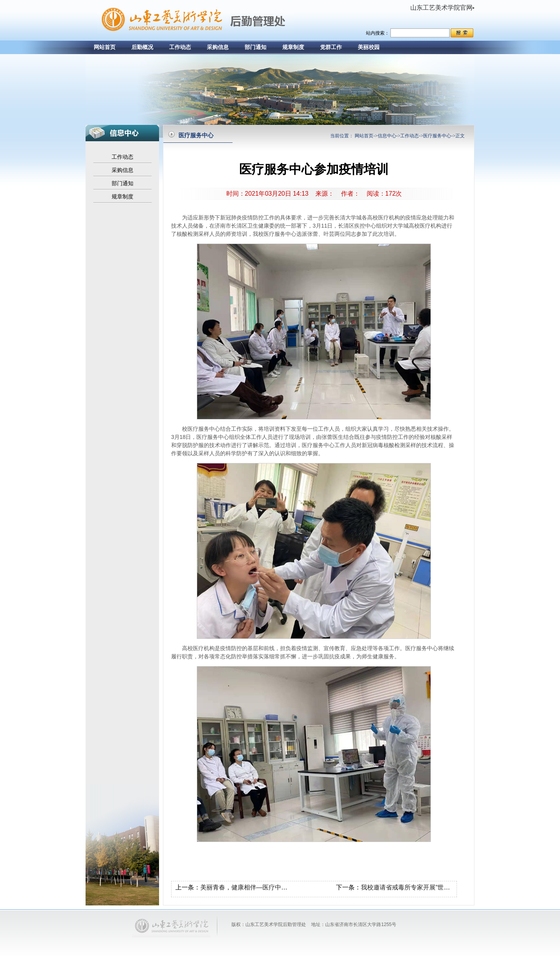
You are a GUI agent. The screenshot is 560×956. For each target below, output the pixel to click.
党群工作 (331, 47)
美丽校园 (369, 47)
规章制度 (293, 47)
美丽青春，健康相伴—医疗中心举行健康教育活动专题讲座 (281, 887)
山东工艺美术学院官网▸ (442, 8)
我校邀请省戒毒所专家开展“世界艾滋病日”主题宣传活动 (438, 887)
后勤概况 (142, 47)
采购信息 (218, 47)
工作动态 (180, 47)
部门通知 (255, 47)
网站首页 (105, 47)
